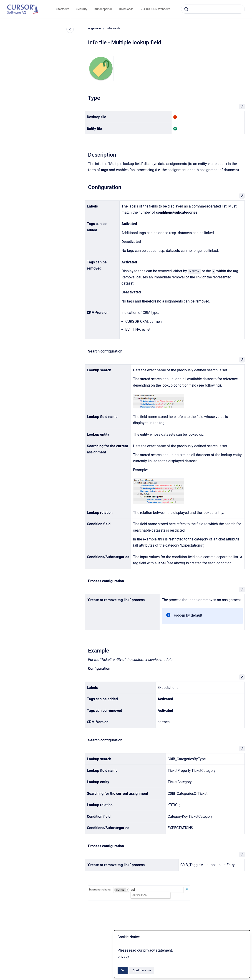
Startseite (63, 9)
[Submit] (186, 9)
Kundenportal (103, 9)
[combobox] (213, 9)
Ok (123, 970)
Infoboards (113, 28)
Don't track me (142, 970)
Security (82, 9)
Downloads (126, 9)
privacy (123, 956)
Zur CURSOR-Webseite (155, 9)
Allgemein (94, 28)
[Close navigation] (70, 29)
